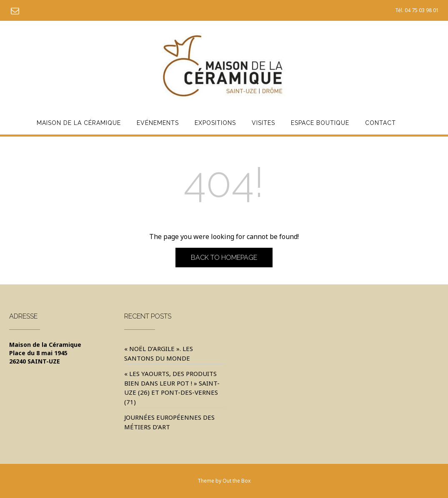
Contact (380, 123)
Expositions (215, 123)
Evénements (158, 123)
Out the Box (237, 481)
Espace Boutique (320, 123)
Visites (263, 123)
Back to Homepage (224, 258)
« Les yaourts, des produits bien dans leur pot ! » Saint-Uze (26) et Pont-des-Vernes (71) (172, 388)
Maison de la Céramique (79, 123)
